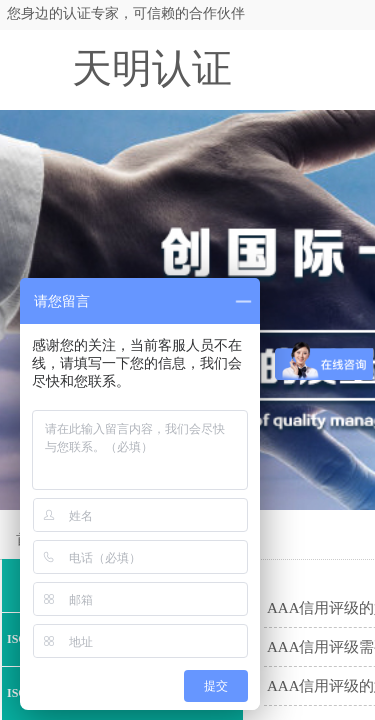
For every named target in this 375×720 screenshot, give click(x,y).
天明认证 (152, 68)
